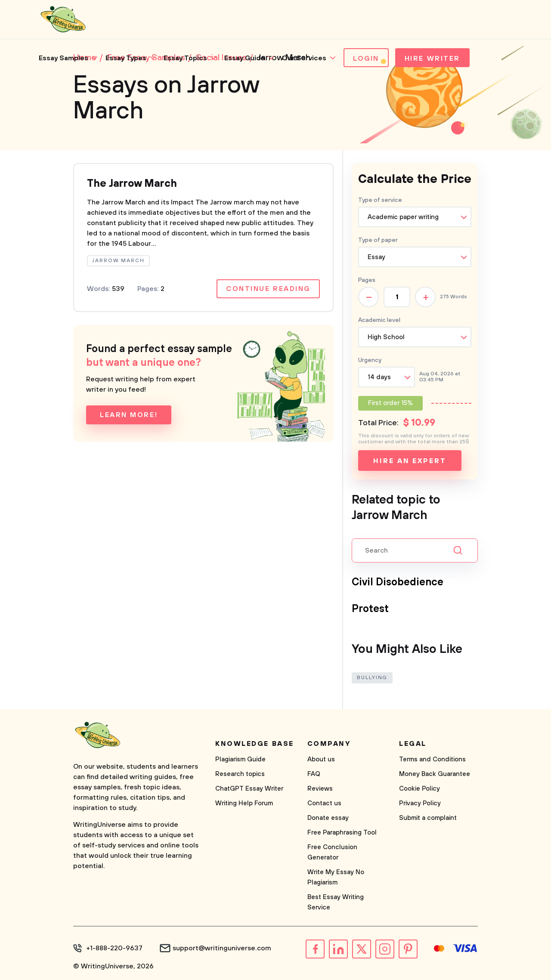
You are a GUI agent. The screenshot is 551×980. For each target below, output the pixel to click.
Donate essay (328, 818)
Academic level (379, 320)
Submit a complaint (428, 818)
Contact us (324, 803)
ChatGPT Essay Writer (249, 789)
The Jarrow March (132, 184)
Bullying (372, 678)
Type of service (380, 200)
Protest (370, 609)
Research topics (240, 774)
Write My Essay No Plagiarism (336, 877)
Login (366, 59)
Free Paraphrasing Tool (342, 833)
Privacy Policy (420, 803)
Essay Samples (63, 58)
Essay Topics (185, 58)
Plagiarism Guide (240, 759)
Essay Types (126, 58)
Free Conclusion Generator (332, 852)
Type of (378, 240)
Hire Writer (432, 59)
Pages (367, 280)
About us (321, 759)
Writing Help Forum (244, 803)
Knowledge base (255, 744)
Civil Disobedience (398, 582)
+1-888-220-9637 (114, 948)
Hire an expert (410, 461)
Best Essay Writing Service (336, 902)
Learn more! (129, 415)
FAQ (314, 774)
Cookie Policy (419, 789)
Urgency (370, 360)
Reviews (320, 789)
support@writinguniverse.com (222, 948)
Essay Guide (245, 58)
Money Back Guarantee (435, 774)
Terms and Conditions (432, 759)
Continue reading (268, 289)
